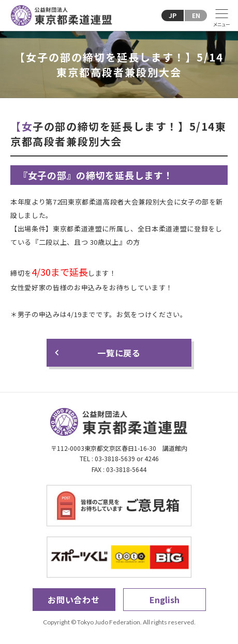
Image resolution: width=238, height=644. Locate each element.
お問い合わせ (74, 600)
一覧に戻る (119, 353)
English (165, 600)
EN (196, 15)
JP (173, 15)
